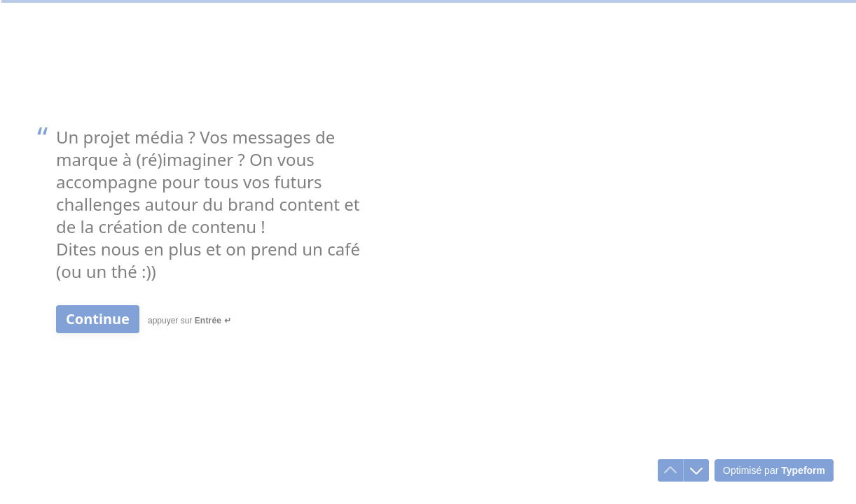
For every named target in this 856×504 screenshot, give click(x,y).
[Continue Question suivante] (98, 319)
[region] (137, 450)
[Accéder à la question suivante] (696, 470)
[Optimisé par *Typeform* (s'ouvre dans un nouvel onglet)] (774, 470)
